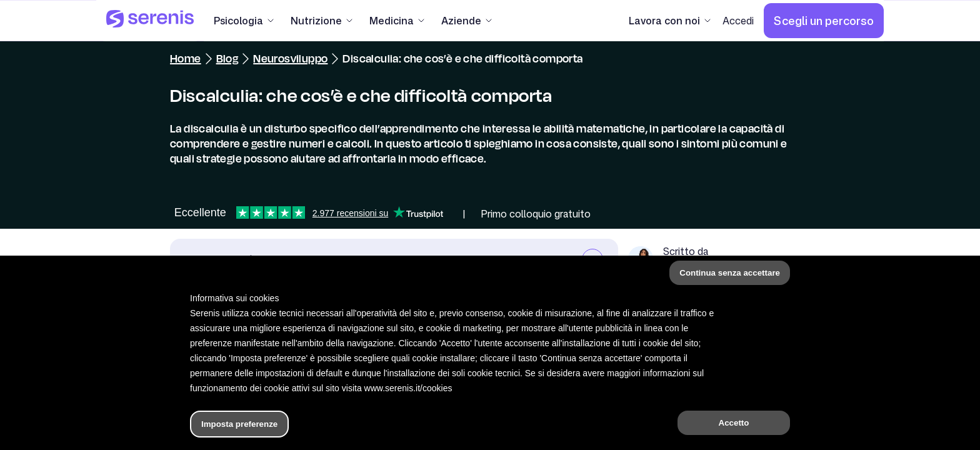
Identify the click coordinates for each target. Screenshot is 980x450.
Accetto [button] (734, 423)
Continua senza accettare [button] (730, 273)
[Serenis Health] (150, 21)
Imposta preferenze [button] (239, 424)
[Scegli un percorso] (824, 21)
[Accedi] (738, 21)
